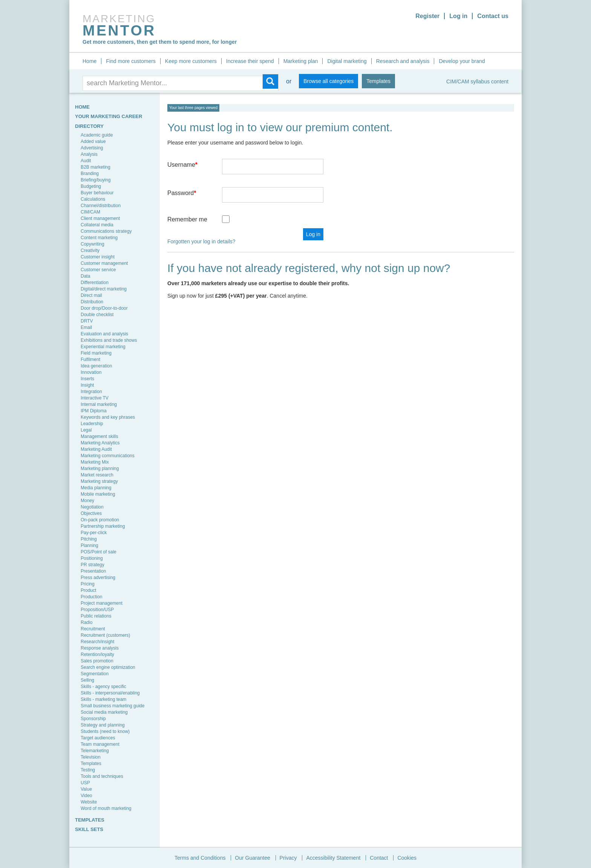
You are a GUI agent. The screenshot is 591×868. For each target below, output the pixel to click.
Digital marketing (347, 61)
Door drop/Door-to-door (104, 308)
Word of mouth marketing (106, 808)
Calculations (93, 199)
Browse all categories (328, 81)
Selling (87, 680)
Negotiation (92, 507)
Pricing (88, 584)
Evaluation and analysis (104, 334)
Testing (88, 770)
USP (85, 783)
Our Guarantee (252, 858)
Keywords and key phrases (108, 417)
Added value (93, 141)
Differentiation (95, 283)
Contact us (493, 16)
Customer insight (98, 257)
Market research (97, 475)
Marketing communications (108, 456)
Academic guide (97, 135)
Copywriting (93, 244)
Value (86, 789)
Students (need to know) (105, 731)
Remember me (187, 219)
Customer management (104, 263)
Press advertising (98, 578)
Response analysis (100, 648)
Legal (86, 430)
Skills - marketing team (103, 699)
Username (182, 165)
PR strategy (93, 565)
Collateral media (97, 225)
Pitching (89, 539)
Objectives (91, 513)
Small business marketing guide (113, 706)
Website (89, 802)
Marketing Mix (95, 462)
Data (85, 276)
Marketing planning (100, 469)
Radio (87, 622)
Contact (379, 858)
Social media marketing (104, 712)
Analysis (89, 154)
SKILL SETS (89, 829)
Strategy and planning (103, 725)
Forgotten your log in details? (201, 241)
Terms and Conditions (200, 858)
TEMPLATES (90, 820)
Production (91, 597)
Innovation (91, 372)
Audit (86, 161)
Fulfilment (90, 359)
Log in (458, 16)
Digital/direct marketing (104, 289)
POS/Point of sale (99, 552)
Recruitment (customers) (105, 635)
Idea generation (96, 366)
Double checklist (97, 315)
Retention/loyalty (97, 654)
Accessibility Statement (333, 858)
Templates (378, 81)
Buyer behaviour (97, 193)
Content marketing (99, 238)
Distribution (92, 302)
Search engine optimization (108, 667)
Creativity (90, 250)
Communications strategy (106, 231)
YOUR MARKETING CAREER (109, 116)
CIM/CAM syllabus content (477, 81)
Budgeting (91, 186)
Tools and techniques (102, 776)
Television (91, 757)
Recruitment (93, 629)
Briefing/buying (96, 180)
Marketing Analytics (100, 443)
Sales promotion (97, 661)
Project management (102, 603)
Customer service (98, 270)
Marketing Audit (96, 449)
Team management (100, 744)
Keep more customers (191, 61)
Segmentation (95, 674)
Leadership (92, 424)
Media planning (96, 488)
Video (86, 796)
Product (88, 590)
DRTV (87, 321)
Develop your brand (462, 61)
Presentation (93, 571)
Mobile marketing (98, 494)
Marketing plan (301, 61)
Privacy (288, 858)
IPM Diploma (94, 411)
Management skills (99, 436)
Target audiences (98, 738)
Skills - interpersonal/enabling (110, 693)
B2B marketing (96, 167)
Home (90, 61)
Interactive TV (95, 398)
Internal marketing (99, 404)
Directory (89, 126)
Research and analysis (403, 61)
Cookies (407, 858)
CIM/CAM (90, 212)
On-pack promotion (100, 520)
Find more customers (131, 61)
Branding (90, 174)
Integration (91, 392)
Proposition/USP (97, 610)
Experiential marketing (103, 347)
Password (182, 193)
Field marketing (96, 353)
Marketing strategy (99, 481)
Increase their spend (250, 61)
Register (427, 16)
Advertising (92, 148)
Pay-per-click (94, 533)
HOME (82, 107)
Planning (90, 545)
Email (86, 327)
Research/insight (97, 642)
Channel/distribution (101, 206)
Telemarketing (95, 751)
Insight (87, 385)
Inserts (87, 379)
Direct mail (91, 295)
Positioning (92, 558)
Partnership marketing (103, 526)
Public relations (96, 616)
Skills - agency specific (103, 687)
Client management (100, 218)
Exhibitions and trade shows (109, 340)
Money (87, 501)
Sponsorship (93, 719)
